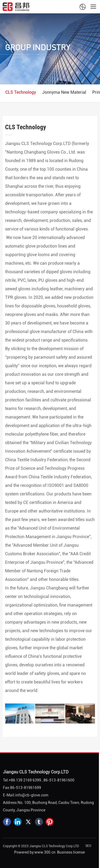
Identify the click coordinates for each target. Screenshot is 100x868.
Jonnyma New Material (64, 92)
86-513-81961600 (59, 780)
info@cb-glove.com (32, 795)
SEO (88, 846)
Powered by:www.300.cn (35, 852)
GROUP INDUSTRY (38, 47)
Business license (71, 852)
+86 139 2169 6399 (25, 780)
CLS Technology (21, 92)
